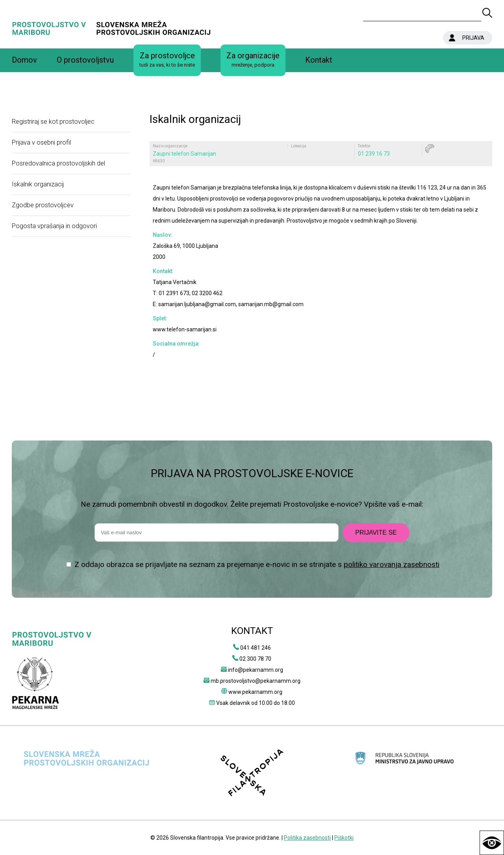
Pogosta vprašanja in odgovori (54, 226)
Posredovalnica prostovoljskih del (58, 163)
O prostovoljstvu (85, 60)
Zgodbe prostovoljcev (43, 205)
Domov (24, 60)
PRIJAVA (473, 38)
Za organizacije (253, 60)
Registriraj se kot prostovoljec (53, 122)
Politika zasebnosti (307, 838)
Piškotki (344, 838)
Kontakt (319, 60)
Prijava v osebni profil (41, 142)
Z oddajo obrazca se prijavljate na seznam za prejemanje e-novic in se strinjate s (257, 564)
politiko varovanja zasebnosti (392, 564)
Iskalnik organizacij (38, 184)
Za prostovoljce (167, 60)
